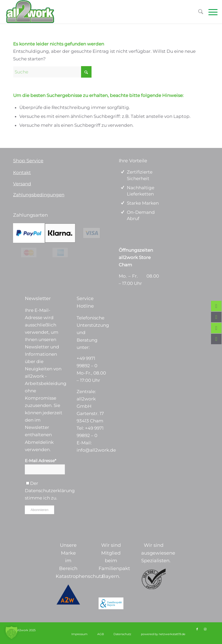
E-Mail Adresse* (41, 461)
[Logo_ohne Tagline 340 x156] (30, 12)
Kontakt (22, 172)
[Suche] (52, 72)
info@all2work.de (96, 450)
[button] (12, 632)
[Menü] (210, 12)
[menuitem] (210, 12)
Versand (22, 184)
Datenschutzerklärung (50, 491)
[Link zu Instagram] (205, 629)
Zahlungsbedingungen (39, 195)
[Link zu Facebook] (197, 629)
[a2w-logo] (68, 595)
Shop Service (28, 161)
